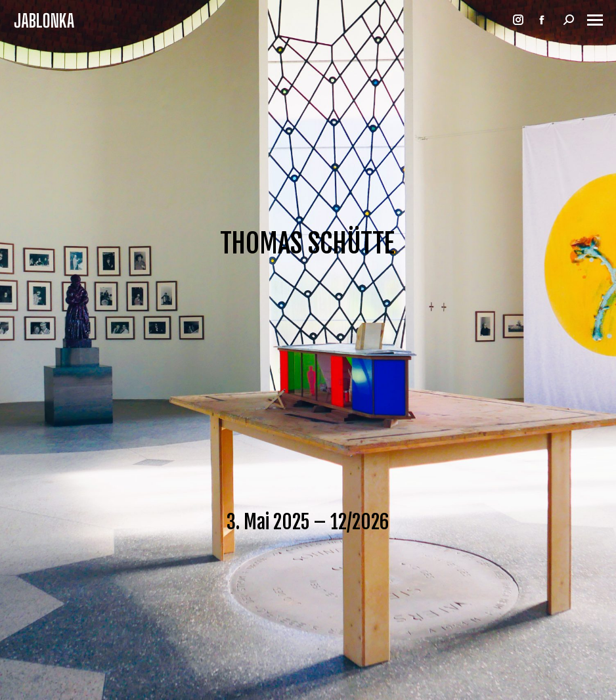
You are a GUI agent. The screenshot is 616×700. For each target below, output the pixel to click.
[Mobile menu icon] (595, 20)
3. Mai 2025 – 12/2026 (308, 522)
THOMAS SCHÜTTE (307, 243)
